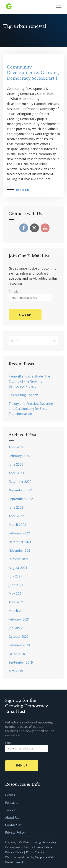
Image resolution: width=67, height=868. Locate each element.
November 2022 (20, 490)
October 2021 (19, 559)
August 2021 (18, 568)
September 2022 (21, 499)
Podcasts (12, 803)
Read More (25, 190)
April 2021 (16, 602)
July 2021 (15, 576)
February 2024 (19, 456)
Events (10, 795)
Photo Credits (35, 852)
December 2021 (20, 542)
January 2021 (18, 628)
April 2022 (16, 516)
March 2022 (17, 525)
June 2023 (16, 464)
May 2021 (16, 593)
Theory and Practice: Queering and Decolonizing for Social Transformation (31, 409)
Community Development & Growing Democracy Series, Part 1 (33, 73)
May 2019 (16, 671)
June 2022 (16, 507)
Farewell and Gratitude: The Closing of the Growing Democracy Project (29, 381)
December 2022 (20, 482)
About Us (12, 817)
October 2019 (19, 654)
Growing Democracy (43, 842)
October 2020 (19, 636)
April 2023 (16, 473)
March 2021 (17, 611)
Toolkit (10, 810)
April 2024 (16, 447)
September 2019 (21, 662)
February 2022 (19, 533)
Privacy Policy (15, 832)
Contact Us (13, 825)
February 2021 (19, 619)
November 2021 (20, 550)
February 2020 (19, 645)
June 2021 (16, 585)
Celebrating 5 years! (23, 395)
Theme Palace (43, 847)
